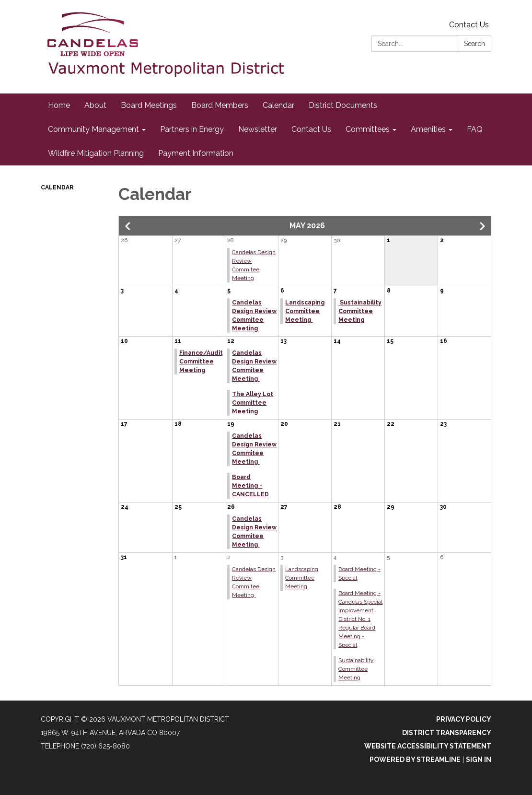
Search (474, 44)
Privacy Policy (464, 719)
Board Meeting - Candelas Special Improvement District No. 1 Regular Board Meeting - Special (360, 619)
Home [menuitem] (59, 105)
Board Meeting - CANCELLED (250, 486)
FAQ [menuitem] (475, 129)
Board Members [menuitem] (220, 105)
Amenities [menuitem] (428, 129)
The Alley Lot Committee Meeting (253, 403)
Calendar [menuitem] (278, 105)
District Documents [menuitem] (343, 105)
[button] (128, 226)
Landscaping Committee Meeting (305, 311)
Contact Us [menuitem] (311, 129)
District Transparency (447, 733)
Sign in (479, 760)
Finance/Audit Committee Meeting (201, 362)
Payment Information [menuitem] (196, 153)
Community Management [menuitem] (93, 129)
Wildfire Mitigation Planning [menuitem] (96, 153)
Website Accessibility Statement (428, 746)
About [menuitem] (95, 105)
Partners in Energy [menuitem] (192, 129)
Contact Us (469, 25)
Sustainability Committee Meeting (360, 311)
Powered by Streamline (415, 760)
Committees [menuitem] (368, 129)
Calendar (57, 187)
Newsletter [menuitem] (258, 129)
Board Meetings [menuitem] (149, 105)
